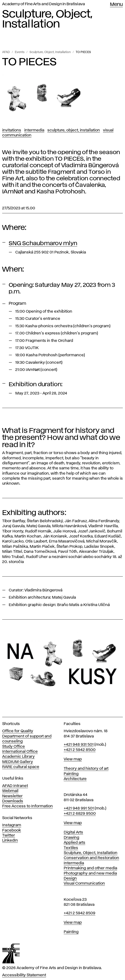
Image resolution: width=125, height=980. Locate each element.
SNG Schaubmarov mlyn (43, 243)
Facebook (12, 830)
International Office (20, 752)
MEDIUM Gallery (18, 762)
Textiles (71, 848)
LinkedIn (10, 840)
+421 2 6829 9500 (80, 814)
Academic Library (18, 757)
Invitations (12, 130)
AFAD (6, 52)
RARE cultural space (21, 767)
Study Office (14, 747)
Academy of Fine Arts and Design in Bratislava (44, 4)
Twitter (9, 835)
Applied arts (74, 843)
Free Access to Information (27, 806)
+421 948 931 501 (79, 745)
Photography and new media (90, 873)
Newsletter (12, 796)
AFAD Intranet (15, 786)
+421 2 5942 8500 (80, 750)
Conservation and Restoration (91, 858)
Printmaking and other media (90, 868)
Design (70, 878)
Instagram (12, 825)
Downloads (13, 801)
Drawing (71, 838)
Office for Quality (18, 731)
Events (20, 52)
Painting (71, 774)
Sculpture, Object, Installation (50, 52)
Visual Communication (84, 884)
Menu (116, 5)
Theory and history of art (86, 769)
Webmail (10, 791)
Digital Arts (73, 832)
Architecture (75, 779)
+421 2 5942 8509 (80, 913)
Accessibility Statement (24, 975)
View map (73, 759)
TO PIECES (83, 52)
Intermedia (34, 130)
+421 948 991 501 (79, 808)
